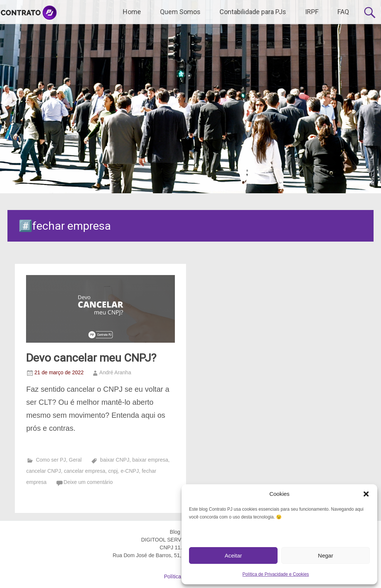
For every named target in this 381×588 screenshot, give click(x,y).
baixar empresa (150, 460)
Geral (75, 460)
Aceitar (233, 555)
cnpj (113, 471)
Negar (326, 555)
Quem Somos (180, 12)
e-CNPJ (130, 471)
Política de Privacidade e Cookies (276, 574)
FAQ (343, 12)
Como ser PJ (51, 460)
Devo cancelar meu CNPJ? (91, 358)
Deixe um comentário (88, 482)
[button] (366, 494)
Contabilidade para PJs (253, 12)
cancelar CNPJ (43, 471)
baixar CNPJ (115, 460)
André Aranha (115, 372)
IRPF (312, 12)
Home (132, 12)
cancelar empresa (85, 471)
